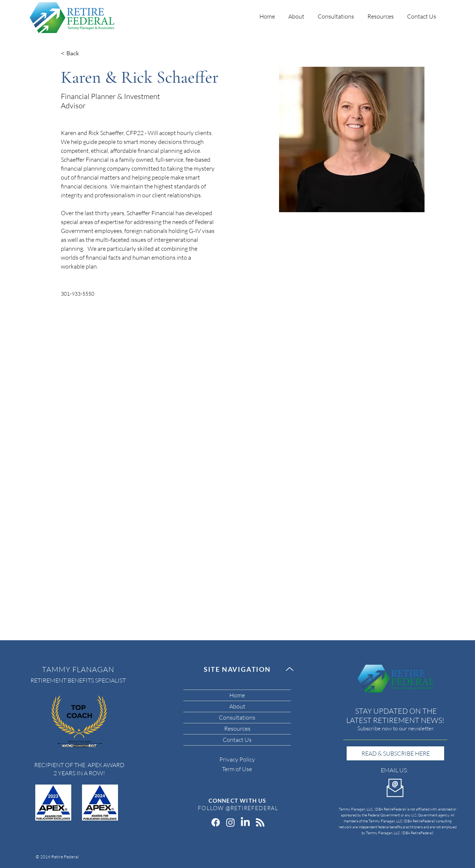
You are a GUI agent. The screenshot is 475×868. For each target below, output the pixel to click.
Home (237, 695)
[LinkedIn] (245, 822)
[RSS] (260, 822)
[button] (336, 13)
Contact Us (237, 740)
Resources (237, 729)
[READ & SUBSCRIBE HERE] (395, 753)
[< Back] (76, 54)
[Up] (290, 669)
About (237, 706)
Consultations (237, 717)
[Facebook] (216, 822)
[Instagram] (230, 822)
